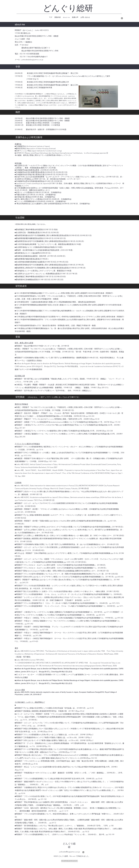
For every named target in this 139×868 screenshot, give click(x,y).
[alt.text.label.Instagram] (122, 18)
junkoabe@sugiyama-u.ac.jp (69, 852)
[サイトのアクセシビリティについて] (69, 861)
